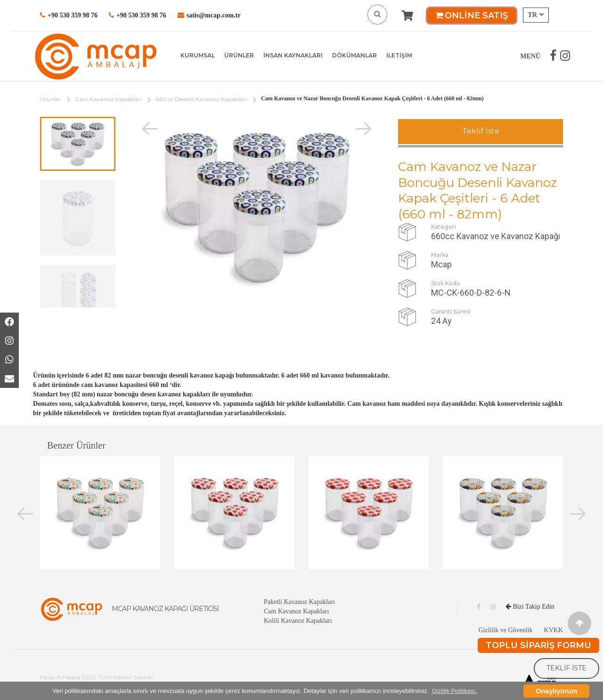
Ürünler (50, 99)
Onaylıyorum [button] (556, 691)
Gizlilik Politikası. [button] (454, 691)
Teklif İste (481, 131)
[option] (78, 144)
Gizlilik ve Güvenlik (505, 630)
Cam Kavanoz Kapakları (108, 99)
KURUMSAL (198, 55)
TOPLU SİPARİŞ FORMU (538, 645)
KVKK (554, 630)
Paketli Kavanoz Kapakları (299, 602)
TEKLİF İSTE (566, 668)
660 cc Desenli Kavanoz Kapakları (201, 99)
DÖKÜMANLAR (354, 55)
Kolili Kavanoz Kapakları (298, 621)
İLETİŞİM (399, 55)
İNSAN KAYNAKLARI (293, 55)
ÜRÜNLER (239, 55)
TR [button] (536, 15)
